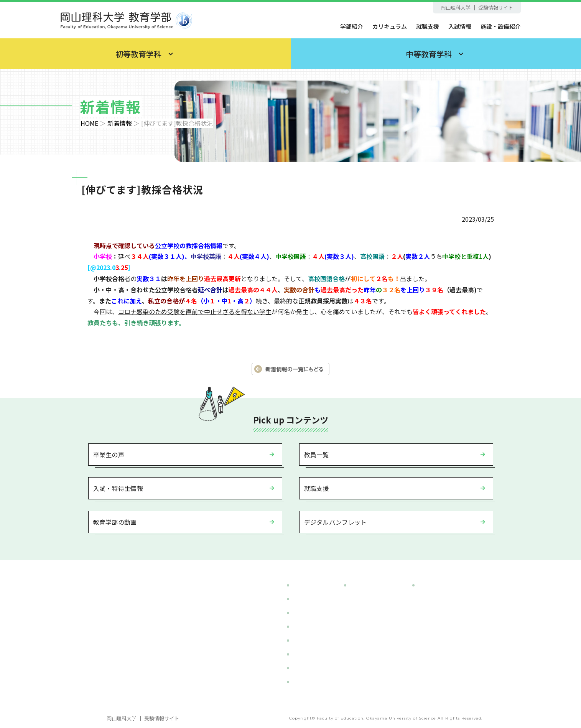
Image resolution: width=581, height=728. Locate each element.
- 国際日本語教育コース (450, 627)
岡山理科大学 (456, 7)
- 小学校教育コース (376, 599)
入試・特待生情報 (118, 488)
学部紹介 (352, 26)
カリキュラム (390, 26)
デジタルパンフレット (336, 522)
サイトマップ (309, 682)
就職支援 (428, 26)
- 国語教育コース (442, 613)
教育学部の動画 (115, 522)
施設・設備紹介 (501, 26)
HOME (89, 123)
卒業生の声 (109, 455)
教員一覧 (317, 455)
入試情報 (460, 26)
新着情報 (120, 123)
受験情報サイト (496, 7)
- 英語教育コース (442, 599)
